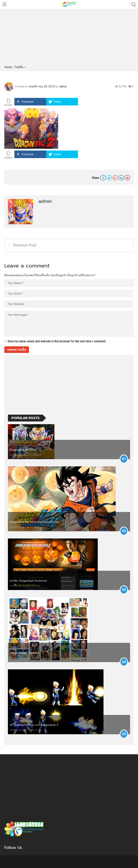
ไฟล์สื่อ (19, 67)
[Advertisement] (69, 38)
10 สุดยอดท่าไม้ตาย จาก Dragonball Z (34, 725)
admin (63, 86)
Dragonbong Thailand (24, 653)
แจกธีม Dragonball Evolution (28, 581)
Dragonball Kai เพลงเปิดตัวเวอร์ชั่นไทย (34, 522)
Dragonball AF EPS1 (23, 450)
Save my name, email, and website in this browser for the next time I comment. (57, 341)
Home (8, 67)
